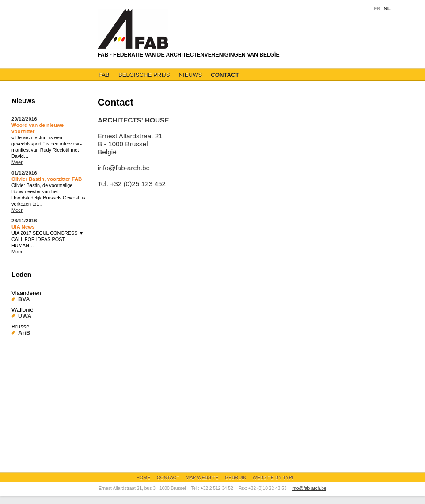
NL (387, 8)
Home (143, 477)
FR (377, 8)
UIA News (23, 227)
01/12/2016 (24, 173)
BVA (24, 299)
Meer (17, 162)
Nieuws (190, 75)
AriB (24, 333)
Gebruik (235, 477)
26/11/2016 (24, 221)
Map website (202, 477)
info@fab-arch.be (309, 488)
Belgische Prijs (144, 75)
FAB (104, 75)
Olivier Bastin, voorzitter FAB (47, 179)
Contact (225, 75)
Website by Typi (273, 477)
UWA (25, 316)
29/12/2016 (24, 119)
